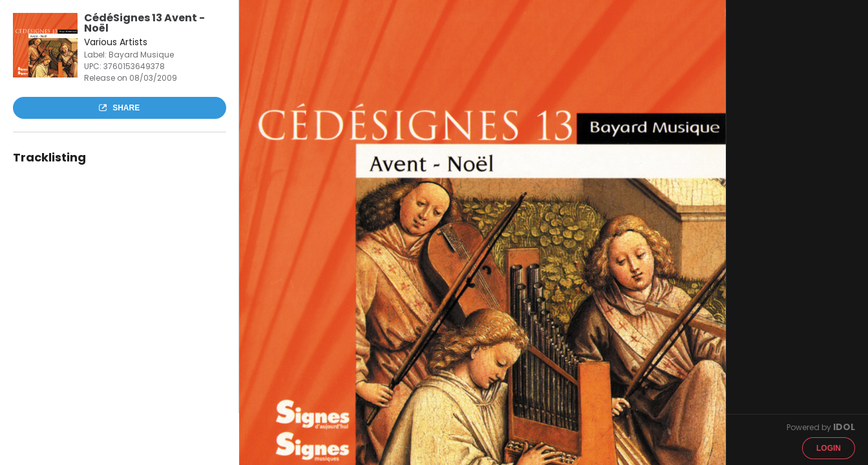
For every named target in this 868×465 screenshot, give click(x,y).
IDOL (844, 427)
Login (829, 448)
